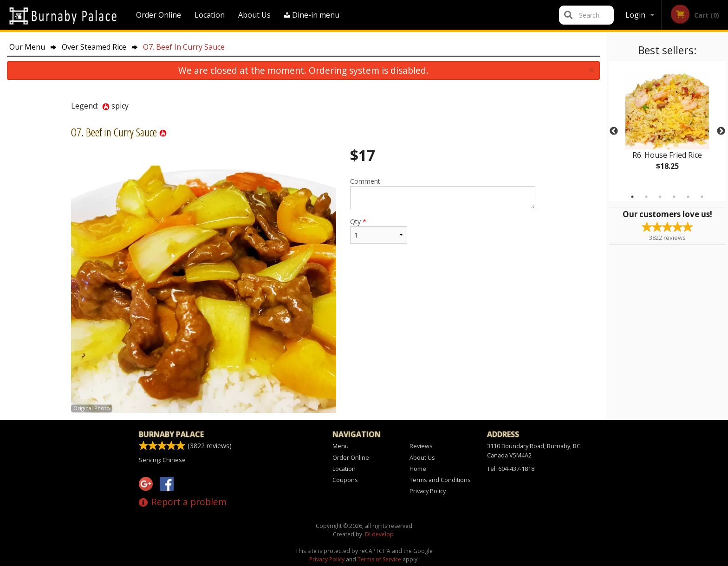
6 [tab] (702, 197)
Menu (341, 446)
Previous (614, 131)
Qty (378, 230)
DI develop (379, 534)
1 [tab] (632, 197)
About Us (254, 15)
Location (210, 15)
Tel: (511, 469)
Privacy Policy (428, 491)
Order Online (159, 15)
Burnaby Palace (171, 434)
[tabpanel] (667, 126)
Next (721, 131)
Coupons (345, 480)
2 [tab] (646, 197)
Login (635, 15)
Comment (443, 193)
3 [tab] (660, 197)
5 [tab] (688, 197)
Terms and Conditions (440, 480)
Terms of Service (379, 559)
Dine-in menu (312, 15)
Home (418, 469)
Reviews (421, 446)
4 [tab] (674, 197)
